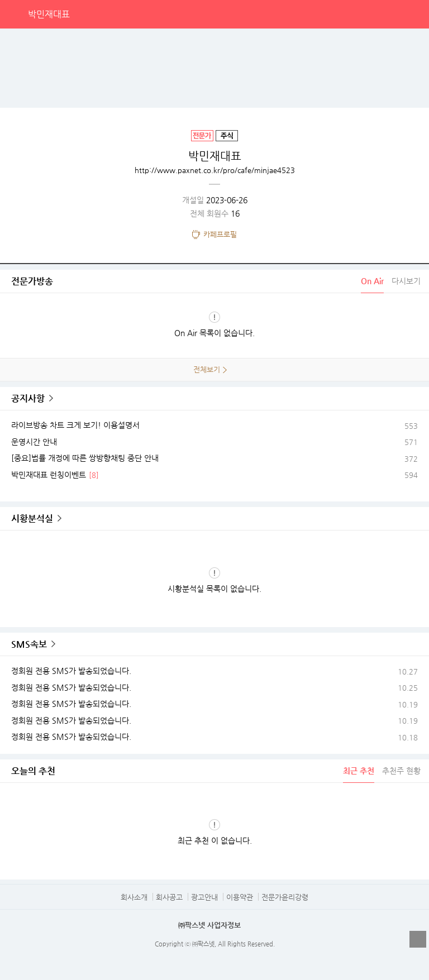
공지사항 (28, 398)
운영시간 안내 (34, 442)
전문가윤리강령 (285, 897)
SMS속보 (29, 644)
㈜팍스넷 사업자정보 (209, 925)
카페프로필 (220, 234)
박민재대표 (49, 14)
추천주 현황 (401, 771)
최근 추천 (359, 771)
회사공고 (169, 897)
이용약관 (240, 897)
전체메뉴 (414, 14)
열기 (418, 939)
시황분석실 (32, 518)
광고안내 (204, 897)
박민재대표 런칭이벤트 (49, 475)
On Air (372, 281)
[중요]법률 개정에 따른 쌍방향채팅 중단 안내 (85, 458)
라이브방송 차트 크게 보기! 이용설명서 (75, 425)
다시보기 (406, 281)
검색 (392, 14)
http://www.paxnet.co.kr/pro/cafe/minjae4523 (215, 170)
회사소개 (134, 897)
